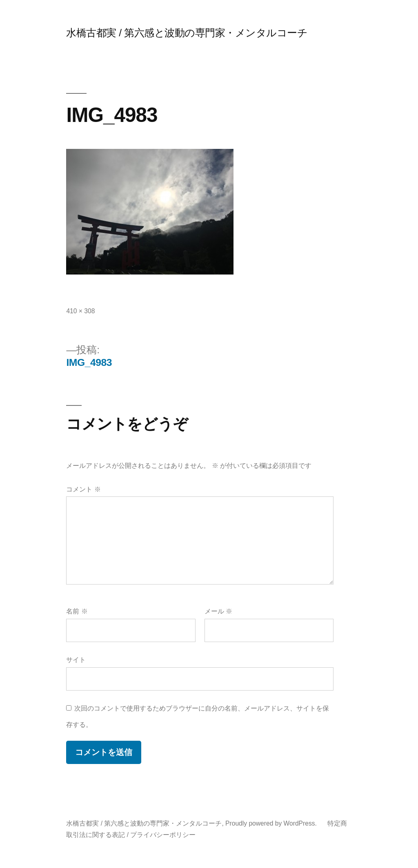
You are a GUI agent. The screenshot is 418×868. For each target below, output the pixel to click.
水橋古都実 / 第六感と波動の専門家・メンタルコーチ (187, 33)
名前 (77, 611)
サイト (76, 660)
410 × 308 (80, 311)
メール (218, 611)
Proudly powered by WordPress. (272, 823)
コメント (83, 489)
